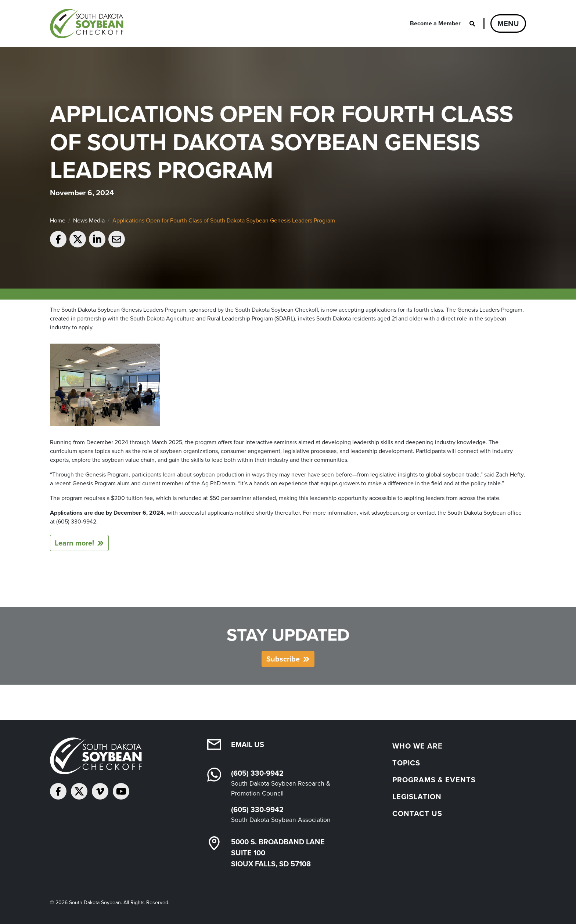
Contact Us (417, 814)
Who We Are (417, 746)
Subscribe (283, 659)
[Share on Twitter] (78, 239)
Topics (406, 763)
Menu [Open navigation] (508, 23)
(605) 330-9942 (257, 773)
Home (58, 220)
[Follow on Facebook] (58, 791)
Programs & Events (434, 780)
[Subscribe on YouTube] (121, 791)
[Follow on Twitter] (79, 791)
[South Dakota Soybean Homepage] (90, 23)
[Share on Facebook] (58, 239)
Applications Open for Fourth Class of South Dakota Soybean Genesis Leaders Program (224, 220)
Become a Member (435, 23)
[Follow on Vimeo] (100, 791)
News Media (89, 220)
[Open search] (472, 23)
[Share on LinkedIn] (97, 239)
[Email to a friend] (117, 239)
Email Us (248, 744)
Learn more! (74, 543)
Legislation (417, 797)
